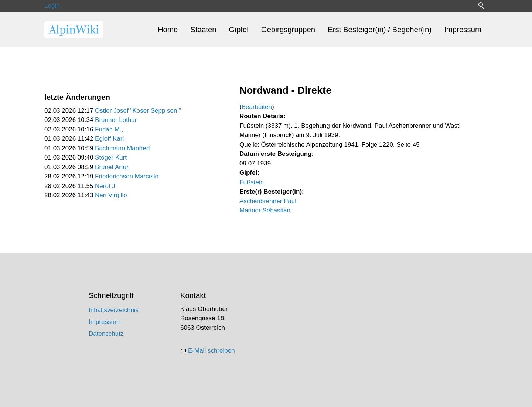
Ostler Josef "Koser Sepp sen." (138, 111)
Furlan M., (109, 129)
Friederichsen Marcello (127, 176)
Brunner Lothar (116, 120)
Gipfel (239, 30)
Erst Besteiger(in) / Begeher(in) (380, 30)
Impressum (463, 30)
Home (168, 30)
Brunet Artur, (112, 167)
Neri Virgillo (111, 195)
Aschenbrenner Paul (268, 201)
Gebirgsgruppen (288, 30)
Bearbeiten (257, 107)
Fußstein (252, 182)
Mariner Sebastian (265, 210)
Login (52, 6)
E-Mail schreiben (212, 351)
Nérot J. (106, 186)
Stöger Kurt (111, 158)
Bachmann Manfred (122, 148)
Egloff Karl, (110, 139)
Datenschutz (106, 334)
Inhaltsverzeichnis (114, 310)
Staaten (203, 30)
